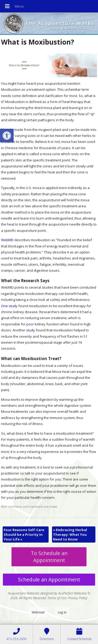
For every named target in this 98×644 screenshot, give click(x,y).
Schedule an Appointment (49, 579)
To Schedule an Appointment (49, 557)
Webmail (38, 612)
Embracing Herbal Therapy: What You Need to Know (70, 534)
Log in (62, 612)
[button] (7, 136)
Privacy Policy (77, 598)
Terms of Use (57, 598)
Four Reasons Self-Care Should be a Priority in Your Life (24, 534)
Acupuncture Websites (24, 593)
